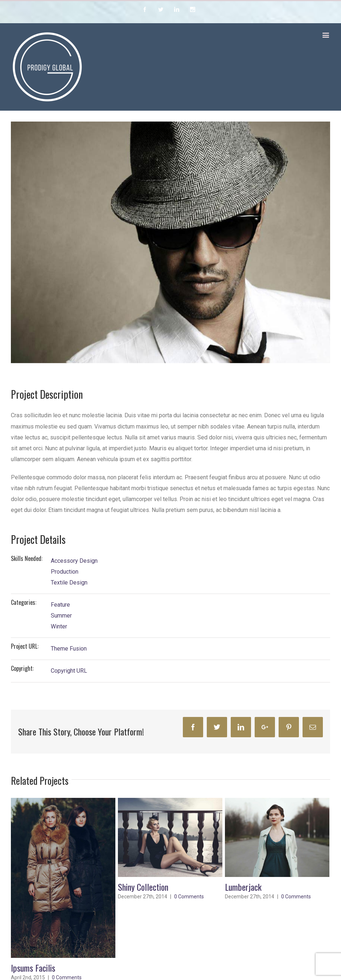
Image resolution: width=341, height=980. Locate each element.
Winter (59, 626)
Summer (61, 616)
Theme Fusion (69, 649)
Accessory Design (74, 561)
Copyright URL (69, 671)
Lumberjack (243, 887)
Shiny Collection (143, 887)
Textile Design (69, 583)
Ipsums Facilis (33, 968)
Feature (60, 605)
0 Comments (189, 897)
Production (65, 572)
